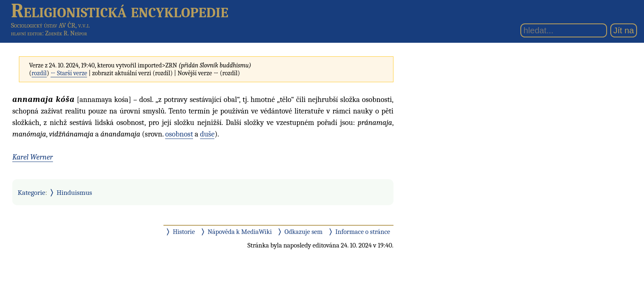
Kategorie (31, 192)
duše (207, 134)
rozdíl (39, 73)
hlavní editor (27, 33)
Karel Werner (33, 157)
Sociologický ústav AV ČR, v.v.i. (51, 25)
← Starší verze (69, 73)
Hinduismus (74, 192)
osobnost (179, 134)
